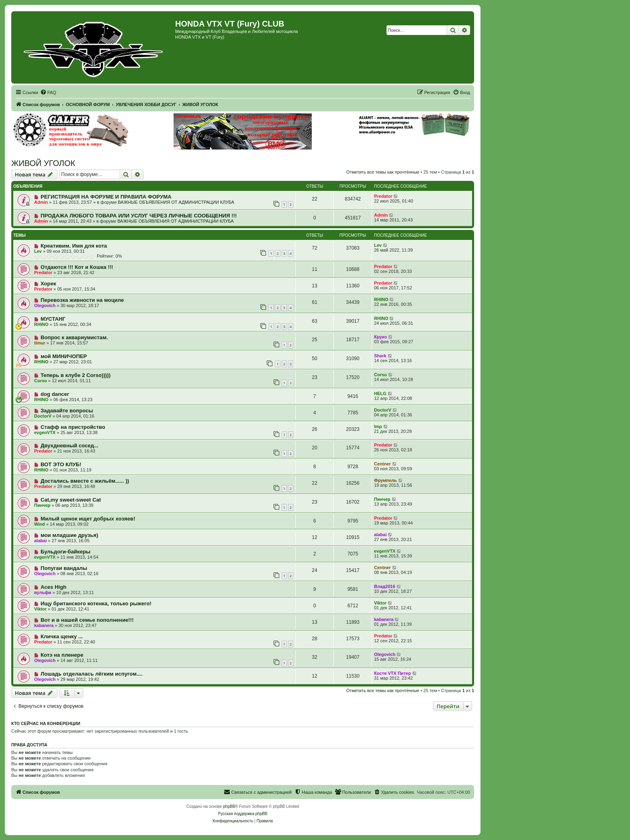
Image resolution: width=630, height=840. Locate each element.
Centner (382, 464)
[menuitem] (48, 92)
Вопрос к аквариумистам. (74, 337)
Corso (41, 381)
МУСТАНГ (53, 319)
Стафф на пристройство (73, 427)
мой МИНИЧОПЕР (64, 356)
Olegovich (45, 305)
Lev (38, 251)
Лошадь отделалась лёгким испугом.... (92, 674)
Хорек (48, 284)
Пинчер (42, 505)
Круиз (380, 337)
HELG (380, 393)
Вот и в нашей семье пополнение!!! (87, 620)
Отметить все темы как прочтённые (383, 172)
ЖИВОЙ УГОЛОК (43, 163)
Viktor (40, 609)
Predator (383, 196)
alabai (40, 541)
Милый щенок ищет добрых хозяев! (88, 519)
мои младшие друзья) (70, 535)
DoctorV (43, 416)
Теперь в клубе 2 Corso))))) (76, 375)
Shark (380, 356)
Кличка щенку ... (62, 636)
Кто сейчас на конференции (46, 723)
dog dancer (55, 394)
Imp (378, 426)
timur (40, 343)
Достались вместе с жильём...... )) (85, 481)
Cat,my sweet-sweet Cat (71, 500)
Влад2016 (385, 586)
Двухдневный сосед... (70, 446)
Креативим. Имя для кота (74, 246)
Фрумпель (386, 480)
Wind (40, 524)
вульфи (43, 592)
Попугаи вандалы (64, 568)
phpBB (229, 806)
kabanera (44, 625)
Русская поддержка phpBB (242, 814)
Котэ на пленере (62, 655)
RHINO (381, 299)
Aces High (54, 587)
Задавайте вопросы (67, 411)
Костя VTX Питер (393, 673)
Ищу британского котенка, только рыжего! (96, 603)
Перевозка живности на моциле (82, 300)
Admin (41, 202)
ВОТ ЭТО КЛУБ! (61, 464)
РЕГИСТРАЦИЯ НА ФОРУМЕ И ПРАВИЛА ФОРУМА (106, 197)
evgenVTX (45, 432)
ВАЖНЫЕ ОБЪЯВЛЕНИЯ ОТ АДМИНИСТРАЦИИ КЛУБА (176, 202)
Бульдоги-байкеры (65, 552)
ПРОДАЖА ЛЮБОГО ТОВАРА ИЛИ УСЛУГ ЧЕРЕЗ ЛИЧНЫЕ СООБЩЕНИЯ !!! (139, 216)
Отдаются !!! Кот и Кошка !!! (77, 267)
